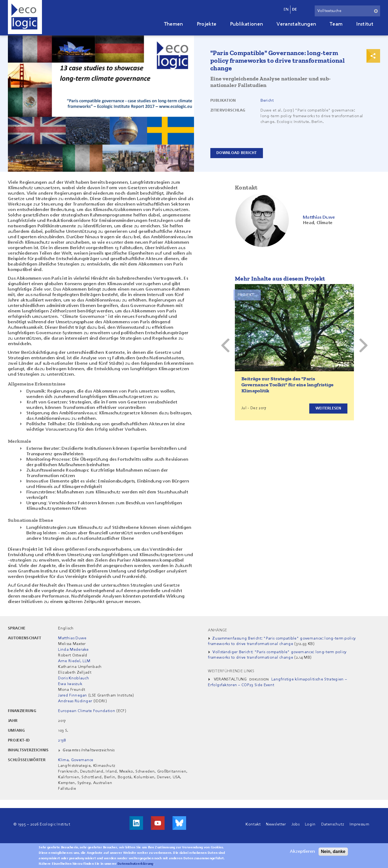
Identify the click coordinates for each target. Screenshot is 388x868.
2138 (62, 740)
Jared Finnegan (72, 695)
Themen (174, 24)
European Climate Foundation (87, 711)
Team (336, 24)
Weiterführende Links (231, 671)
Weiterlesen (328, 408)
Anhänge (217, 630)
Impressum (359, 824)
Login (310, 824)
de (295, 10)
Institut (365, 24)
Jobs (295, 824)
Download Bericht (237, 153)
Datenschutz (333, 824)
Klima (63, 760)
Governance (82, 760)
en (286, 10)
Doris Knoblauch (74, 678)
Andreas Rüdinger (75, 701)
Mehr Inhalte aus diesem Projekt (280, 278)
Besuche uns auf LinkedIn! (136, 823)
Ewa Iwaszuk (70, 684)
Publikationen (246, 24)
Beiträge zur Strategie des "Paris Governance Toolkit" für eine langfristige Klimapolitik (287, 385)
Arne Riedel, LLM (74, 661)
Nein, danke (333, 852)
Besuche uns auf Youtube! (158, 823)
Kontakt (253, 824)
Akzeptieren (302, 852)
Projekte (207, 24)
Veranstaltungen (296, 24)
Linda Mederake (73, 650)
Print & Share (373, 56)
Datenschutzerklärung (135, 864)
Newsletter (276, 824)
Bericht (267, 101)
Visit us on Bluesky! (179, 823)
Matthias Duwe (72, 638)
